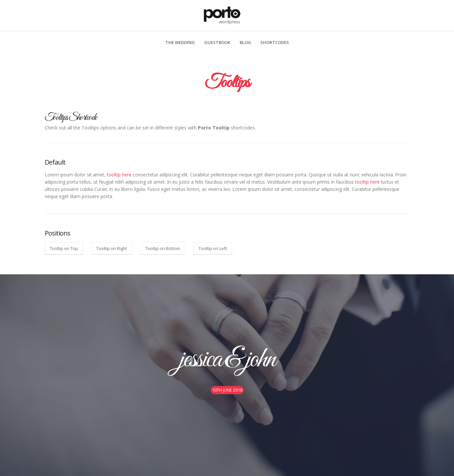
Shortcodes (275, 42)
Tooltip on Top (64, 248)
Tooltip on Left (213, 248)
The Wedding (180, 42)
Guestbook (217, 42)
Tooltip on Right (112, 248)
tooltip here (119, 175)
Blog (245, 42)
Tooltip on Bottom (163, 248)
